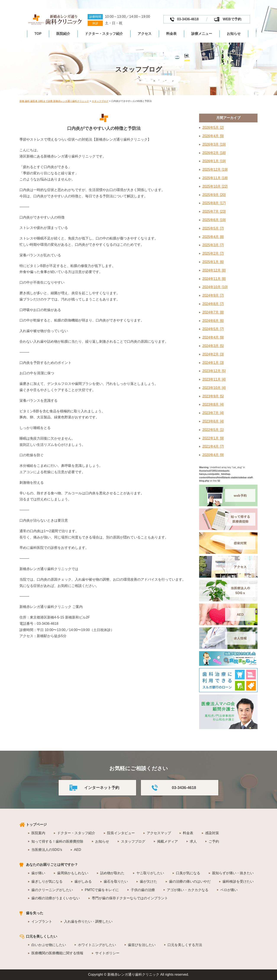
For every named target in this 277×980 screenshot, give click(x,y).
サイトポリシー (107, 953)
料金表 (171, 34)
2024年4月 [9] (213, 337)
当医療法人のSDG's (47, 850)
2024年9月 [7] (213, 295)
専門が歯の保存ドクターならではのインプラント (130, 898)
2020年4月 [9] (213, 455)
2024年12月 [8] (214, 270)
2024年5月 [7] (213, 329)
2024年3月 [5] (213, 346)
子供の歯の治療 (143, 890)
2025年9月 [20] (214, 195)
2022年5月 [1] (213, 430)
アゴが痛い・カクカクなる (188, 890)
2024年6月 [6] (213, 321)
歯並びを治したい (142, 945)
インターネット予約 (102, 788)
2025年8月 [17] (214, 203)
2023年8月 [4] (213, 404)
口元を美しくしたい (42, 936)
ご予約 (214, 841)
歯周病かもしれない (73, 873)
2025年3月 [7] (213, 245)
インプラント (42, 921)
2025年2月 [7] (213, 253)
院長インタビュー (121, 833)
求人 (193, 841)
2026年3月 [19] (214, 144)
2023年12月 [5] (214, 371)
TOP (38, 34)
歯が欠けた (148, 881)
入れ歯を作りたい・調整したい (88, 921)
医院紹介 (63, 34)
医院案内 (38, 833)
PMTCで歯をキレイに (102, 890)
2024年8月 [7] (213, 304)
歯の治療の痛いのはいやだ (190, 881)
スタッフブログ (133, 841)
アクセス (145, 34)
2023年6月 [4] (213, 421)
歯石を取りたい (116, 881)
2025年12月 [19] (215, 169)
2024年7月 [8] (213, 312)
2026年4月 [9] (213, 136)
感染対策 (212, 833)
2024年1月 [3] (213, 363)
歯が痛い (38, 873)
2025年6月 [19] (214, 220)
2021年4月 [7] (213, 446)
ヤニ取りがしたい (150, 873)
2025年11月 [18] (215, 178)
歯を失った (35, 913)
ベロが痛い (229, 890)
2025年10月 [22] (215, 186)
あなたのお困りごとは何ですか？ (52, 865)
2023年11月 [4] (214, 379)
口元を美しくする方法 (185, 945)
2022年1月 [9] (213, 438)
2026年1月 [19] (214, 161)
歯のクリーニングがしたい (52, 890)
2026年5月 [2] (213, 128)
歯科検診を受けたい (238, 881)
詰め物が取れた (112, 873)
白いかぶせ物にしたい (49, 945)
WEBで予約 (232, 19)
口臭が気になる (188, 873)
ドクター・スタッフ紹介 (104, 34)
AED (78, 850)
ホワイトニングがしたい (97, 945)
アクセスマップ (159, 833)
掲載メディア (167, 841)
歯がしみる (83, 881)
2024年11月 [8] (214, 279)
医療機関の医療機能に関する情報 (57, 953)
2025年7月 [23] (214, 211)
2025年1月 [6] (213, 262)
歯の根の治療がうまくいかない (56, 898)
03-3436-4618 (188, 19)
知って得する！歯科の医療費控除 (57, 841)
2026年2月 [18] (214, 153)
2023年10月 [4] (214, 388)
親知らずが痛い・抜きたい (233, 873)
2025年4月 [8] (213, 237)
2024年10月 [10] (215, 287)
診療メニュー (202, 34)
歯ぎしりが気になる (47, 881)
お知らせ (234, 34)
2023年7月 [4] (213, 413)
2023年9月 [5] (213, 396)
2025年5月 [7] (213, 228)
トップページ (36, 825)
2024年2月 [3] (213, 354)
